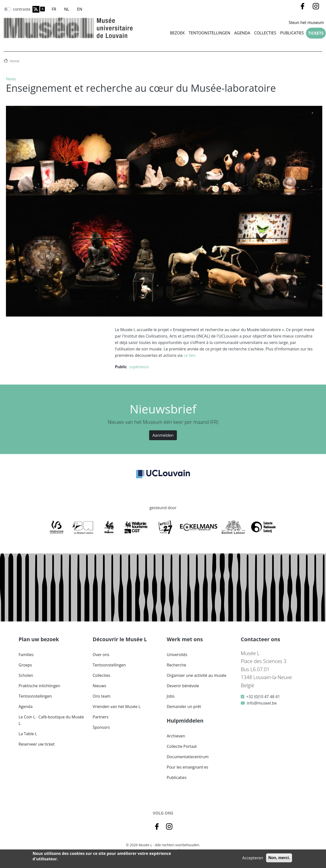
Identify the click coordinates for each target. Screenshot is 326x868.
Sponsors (101, 727)
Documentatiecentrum (188, 757)
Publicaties (292, 33)
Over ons (101, 655)
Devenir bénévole (183, 686)
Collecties (101, 675)
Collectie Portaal (182, 746)
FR (54, 9)
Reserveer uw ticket (37, 744)
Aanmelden (163, 435)
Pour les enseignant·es (188, 767)
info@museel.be (262, 703)
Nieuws (99, 686)
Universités (177, 655)
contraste (22, 9)
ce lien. (190, 355)
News (11, 79)
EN (80, 9)
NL (67, 9)
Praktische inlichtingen (39, 686)
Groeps (25, 665)
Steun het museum (306, 23)
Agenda (242, 33)
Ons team (102, 696)
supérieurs (139, 367)
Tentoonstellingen (210, 33)
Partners (101, 717)
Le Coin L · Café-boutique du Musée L (51, 720)
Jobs (171, 696)
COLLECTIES (265, 33)
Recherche (176, 665)
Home (15, 61)
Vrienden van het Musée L (117, 707)
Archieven (176, 736)
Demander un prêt (184, 707)
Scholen (26, 675)
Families (26, 655)
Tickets (316, 33)
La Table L (28, 734)
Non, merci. (279, 858)
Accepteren (253, 858)
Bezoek (177, 33)
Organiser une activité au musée (197, 675)
